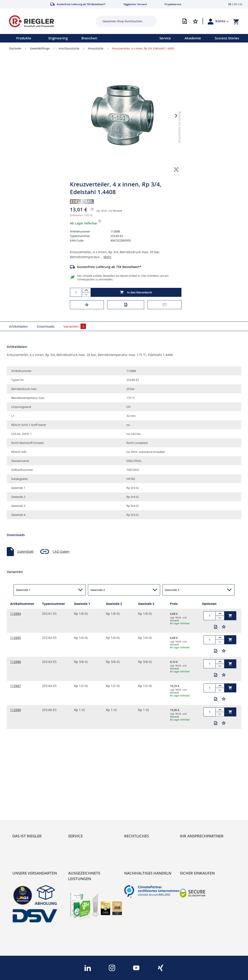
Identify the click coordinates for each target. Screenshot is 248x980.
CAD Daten (61, 551)
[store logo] (47, 21)
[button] (222, 21)
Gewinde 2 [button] (98, 590)
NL (241, 4)
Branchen (89, 38)
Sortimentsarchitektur (29, 809)
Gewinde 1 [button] (23, 590)
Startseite (15, 48)
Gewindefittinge (40, 48)
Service (165, 38)
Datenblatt (25, 551)
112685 (16, 638)
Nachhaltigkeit (23, 795)
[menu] (74, 38)
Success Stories (227, 38)
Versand (117, 211)
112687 (16, 686)
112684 (16, 614)
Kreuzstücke (96, 48)
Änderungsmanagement (87, 809)
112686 (16, 662)
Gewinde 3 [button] (172, 590)
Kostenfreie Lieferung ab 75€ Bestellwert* (109, 267)
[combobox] (123, 21)
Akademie (193, 38)
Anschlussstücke (69, 48)
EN (235, 4)
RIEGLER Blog (23, 789)
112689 (16, 710)
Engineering (58, 38)
